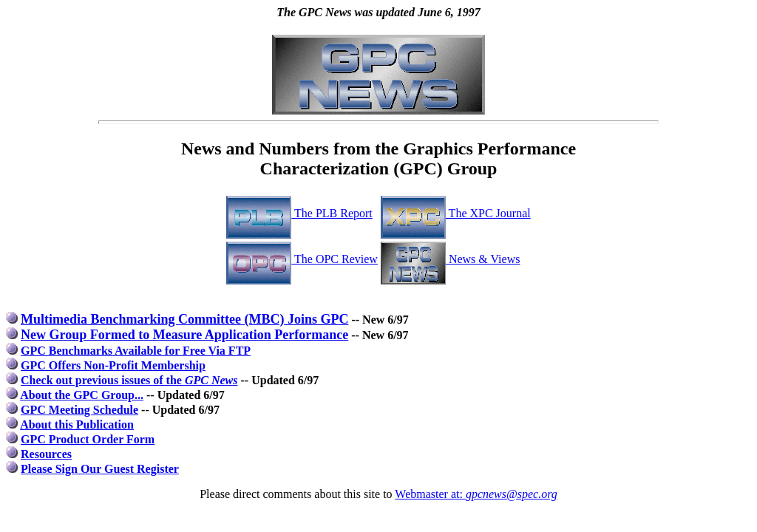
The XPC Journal (456, 213)
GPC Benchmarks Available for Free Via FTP (136, 351)
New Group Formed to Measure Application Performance (184, 335)
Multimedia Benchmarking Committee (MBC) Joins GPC (184, 319)
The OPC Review (302, 259)
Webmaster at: (476, 494)
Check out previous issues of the (129, 380)
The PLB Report (299, 213)
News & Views (451, 259)
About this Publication (77, 424)
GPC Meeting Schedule (79, 410)
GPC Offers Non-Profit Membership (113, 365)
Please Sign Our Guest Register (100, 469)
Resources (46, 454)
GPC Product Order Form (88, 439)
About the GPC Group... (82, 395)
